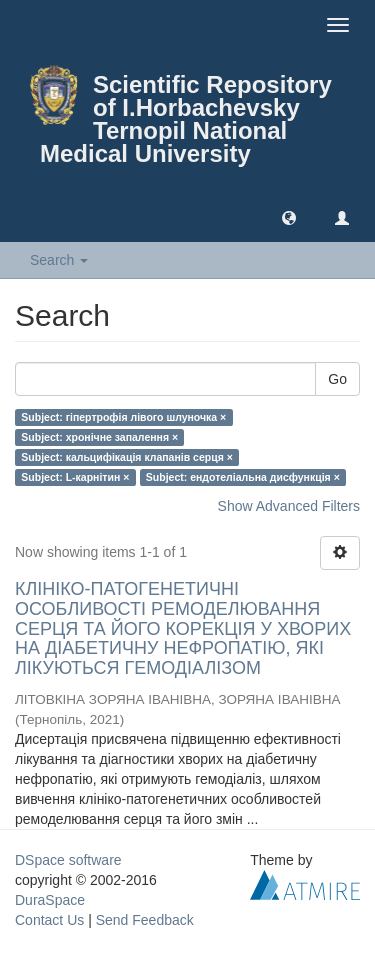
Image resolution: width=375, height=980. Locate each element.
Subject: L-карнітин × (75, 477)
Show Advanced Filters (289, 506)
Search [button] (59, 260)
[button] (289, 217)
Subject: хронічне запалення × (99, 437)
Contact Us (49, 920)
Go (337, 379)
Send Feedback (145, 920)
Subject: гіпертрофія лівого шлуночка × (123, 417)
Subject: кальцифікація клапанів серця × (127, 457)
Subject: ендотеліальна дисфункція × (243, 477)
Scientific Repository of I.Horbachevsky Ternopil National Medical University (186, 119)
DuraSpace (50, 900)
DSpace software (68, 860)
